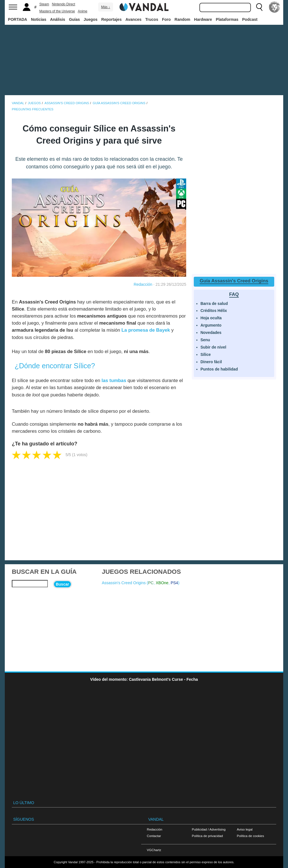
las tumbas (114, 381)
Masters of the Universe (57, 11)
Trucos (152, 19)
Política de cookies (250, 836)
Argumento (211, 325)
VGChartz (154, 850)
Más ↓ (105, 7)
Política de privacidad (207, 836)
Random (183, 19)
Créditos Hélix (214, 311)
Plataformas (227, 19)
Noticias (39, 19)
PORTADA (17, 19)
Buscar (62, 584)
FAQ (234, 294)
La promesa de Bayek (146, 330)
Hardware (203, 19)
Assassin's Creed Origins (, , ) (141, 583)
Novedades (211, 333)
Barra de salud (214, 304)
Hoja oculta (211, 318)
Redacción (143, 284)
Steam (44, 4)
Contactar (154, 836)
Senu (205, 340)
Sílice (206, 354)
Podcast (250, 19)
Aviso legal (245, 829)
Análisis (58, 19)
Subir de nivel (213, 347)
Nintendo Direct (63, 4)
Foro (166, 19)
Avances (133, 19)
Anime (83, 11)
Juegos (91, 19)
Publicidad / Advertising (209, 829)
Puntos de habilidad (219, 369)
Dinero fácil (211, 362)
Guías (74, 19)
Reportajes (111, 19)
